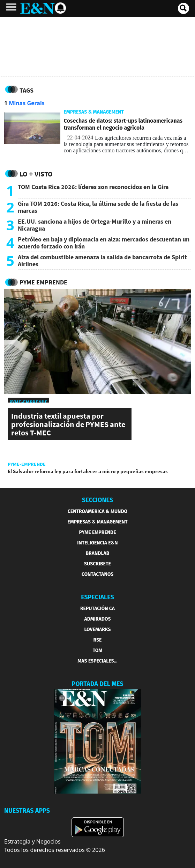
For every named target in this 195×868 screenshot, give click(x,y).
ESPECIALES (97, 597)
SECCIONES (97, 500)
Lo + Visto (36, 174)
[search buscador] (183, 8)
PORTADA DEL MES (97, 684)
